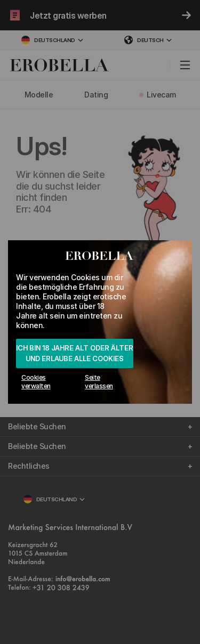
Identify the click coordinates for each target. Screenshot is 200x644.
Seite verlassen (99, 382)
